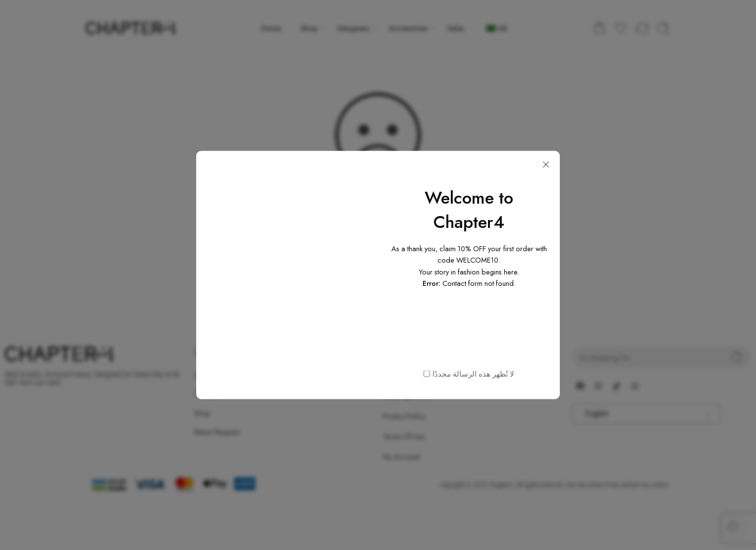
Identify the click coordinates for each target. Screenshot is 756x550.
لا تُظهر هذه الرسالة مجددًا (473, 373)
